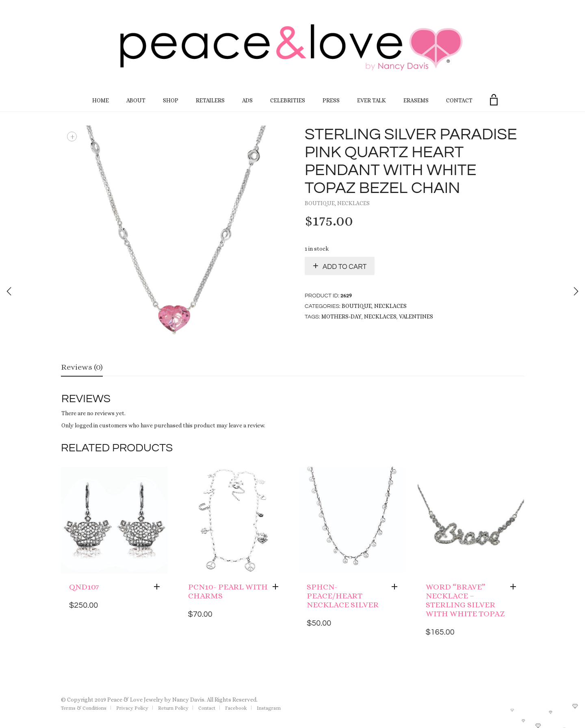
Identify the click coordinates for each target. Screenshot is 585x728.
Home (101, 100)
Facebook (236, 708)
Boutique (320, 203)
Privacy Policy (132, 708)
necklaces (380, 316)
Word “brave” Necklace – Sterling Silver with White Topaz (465, 600)
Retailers (210, 100)
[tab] (82, 368)
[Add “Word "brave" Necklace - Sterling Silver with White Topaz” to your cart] (515, 587)
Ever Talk (372, 100)
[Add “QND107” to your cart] (159, 587)
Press (331, 100)
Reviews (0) (82, 367)
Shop (171, 100)
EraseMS (416, 100)
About (136, 100)
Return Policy (173, 708)
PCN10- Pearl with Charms (228, 591)
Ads (247, 100)
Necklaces (353, 203)
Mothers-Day (341, 316)
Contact (459, 100)
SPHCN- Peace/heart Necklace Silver (343, 596)
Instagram (269, 708)
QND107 (84, 587)
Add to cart (344, 267)
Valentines (416, 316)
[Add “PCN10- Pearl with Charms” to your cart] (277, 587)
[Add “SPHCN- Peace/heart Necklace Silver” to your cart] (396, 587)
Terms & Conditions (84, 708)
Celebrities (288, 100)
